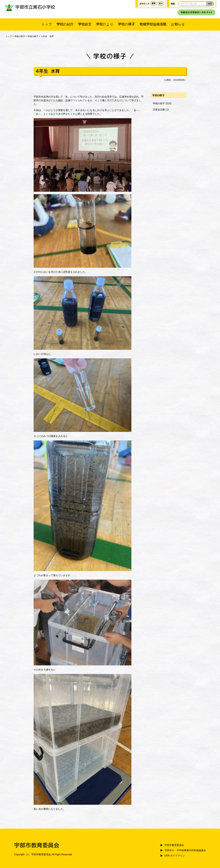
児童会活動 (159, 110)
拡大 (161, 3)
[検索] (210, 4)
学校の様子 (126, 24)
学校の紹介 (65, 24)
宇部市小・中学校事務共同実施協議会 (185, 850)
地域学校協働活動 (153, 24)
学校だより (105, 24)
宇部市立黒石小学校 (30, 7)
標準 (154, 3)
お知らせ (178, 24)
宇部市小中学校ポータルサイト (196, 12)
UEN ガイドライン (175, 856)
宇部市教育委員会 (174, 845)
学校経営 (85, 24)
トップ (47, 24)
